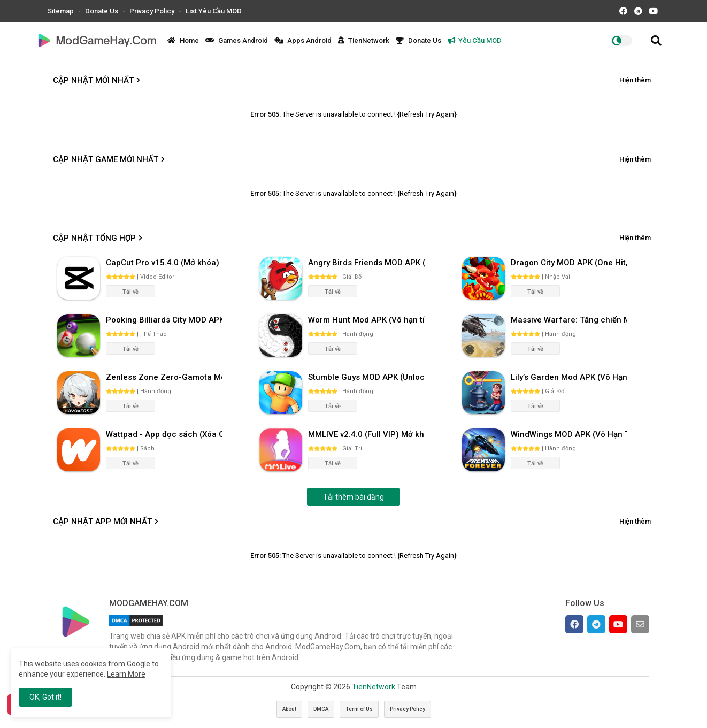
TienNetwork (364, 40)
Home (183, 40)
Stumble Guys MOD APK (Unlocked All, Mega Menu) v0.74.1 (366, 377)
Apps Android (303, 40)
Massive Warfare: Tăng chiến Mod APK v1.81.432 (569, 320)
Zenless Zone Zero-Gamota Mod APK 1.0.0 (164, 377)
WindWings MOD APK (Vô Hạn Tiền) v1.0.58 (569, 434)
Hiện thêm (635, 80)
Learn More (126, 674)
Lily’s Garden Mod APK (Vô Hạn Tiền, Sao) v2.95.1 (569, 377)
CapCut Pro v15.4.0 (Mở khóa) (163, 263)
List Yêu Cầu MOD (214, 11)
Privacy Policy (153, 11)
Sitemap (62, 11)
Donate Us (102, 11)
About (289, 709)
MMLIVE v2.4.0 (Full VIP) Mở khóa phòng (366, 434)
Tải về (130, 292)
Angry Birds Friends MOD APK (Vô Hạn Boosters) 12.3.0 (366, 263)
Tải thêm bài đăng (353, 497)
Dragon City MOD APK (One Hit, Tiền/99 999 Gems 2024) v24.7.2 (569, 263)
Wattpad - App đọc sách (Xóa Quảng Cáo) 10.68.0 (164, 434)
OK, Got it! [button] (45, 697)
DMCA (321, 709)
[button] (656, 41)
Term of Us (359, 709)
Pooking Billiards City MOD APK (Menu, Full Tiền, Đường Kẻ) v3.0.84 (164, 320)
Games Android (237, 40)
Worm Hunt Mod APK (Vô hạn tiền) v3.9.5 (366, 320)
